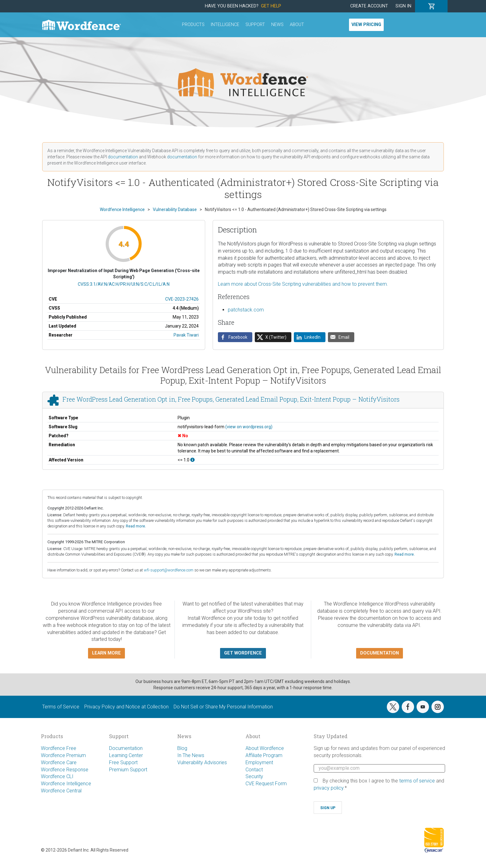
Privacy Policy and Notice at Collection (126, 707)
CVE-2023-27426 (182, 299)
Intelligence (225, 25)
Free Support (123, 762)
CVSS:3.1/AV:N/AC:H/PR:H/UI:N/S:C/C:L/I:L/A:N (124, 284)
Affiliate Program (264, 755)
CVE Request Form (266, 784)
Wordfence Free (59, 748)
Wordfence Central (61, 791)
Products (193, 25)
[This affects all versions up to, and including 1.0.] (192, 460)
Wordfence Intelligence (66, 784)
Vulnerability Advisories (202, 762)
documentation (123, 157)
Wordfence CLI (57, 776)
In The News (191, 755)
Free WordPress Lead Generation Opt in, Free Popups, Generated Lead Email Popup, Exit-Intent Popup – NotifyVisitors (231, 399)
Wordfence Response (65, 770)
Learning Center (126, 755)
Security (254, 776)
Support (255, 25)
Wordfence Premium (63, 755)
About (297, 25)
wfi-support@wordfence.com (169, 570)
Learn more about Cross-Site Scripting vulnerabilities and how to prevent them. (303, 284)
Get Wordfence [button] (243, 653)
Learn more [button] (106, 653)
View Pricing (366, 25)
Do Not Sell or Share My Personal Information (223, 707)
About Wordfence (265, 748)
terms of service (417, 781)
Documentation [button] (380, 653)
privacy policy (329, 788)
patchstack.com (246, 310)
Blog (182, 748)
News (277, 25)
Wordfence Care (59, 762)
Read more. (136, 526)
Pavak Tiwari (186, 335)
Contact (254, 770)
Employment (259, 762)
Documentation (126, 748)
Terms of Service (61, 707)
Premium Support (128, 770)
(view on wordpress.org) (249, 427)
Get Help (271, 6)
